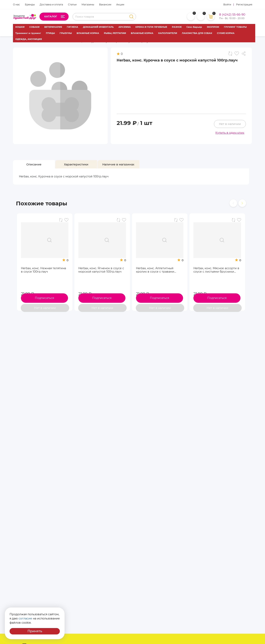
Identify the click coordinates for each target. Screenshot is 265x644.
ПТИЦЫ (50, 33)
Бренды (30, 4)
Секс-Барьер (194, 27)
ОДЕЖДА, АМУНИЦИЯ (29, 39)
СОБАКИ (34, 27)
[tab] (34, 164)
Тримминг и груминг (28, 33)
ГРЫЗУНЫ (66, 33)
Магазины (88, 4)
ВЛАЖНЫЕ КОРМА (88, 33)
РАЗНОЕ (177, 27)
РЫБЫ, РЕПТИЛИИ (115, 33)
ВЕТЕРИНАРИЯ (53, 27)
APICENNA (125, 27)
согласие (25, 618)
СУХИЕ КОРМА (226, 33)
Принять (35, 631)
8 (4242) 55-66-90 (232, 15)
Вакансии (105, 4)
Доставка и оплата (51, 4)
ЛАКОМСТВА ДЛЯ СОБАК (197, 33)
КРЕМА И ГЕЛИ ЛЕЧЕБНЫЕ (151, 27)
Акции (120, 4)
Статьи (72, 4)
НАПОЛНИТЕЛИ (168, 33)
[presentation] (233, 203)
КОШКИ (20, 27)
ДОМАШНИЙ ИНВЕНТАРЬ (98, 27)
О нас (16, 4)
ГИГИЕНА (72, 27)
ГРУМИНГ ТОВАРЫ (235, 27)
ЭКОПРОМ (213, 27)
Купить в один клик (230, 133)
